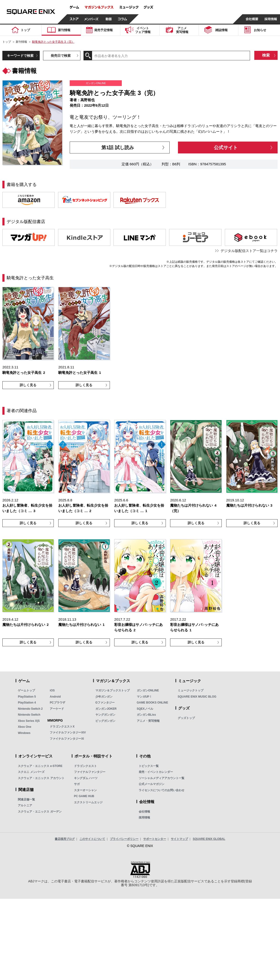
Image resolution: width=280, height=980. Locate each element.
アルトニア (25, 805)
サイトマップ (179, 839)
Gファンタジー (105, 703)
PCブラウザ (57, 703)
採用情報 (144, 818)
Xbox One (25, 727)
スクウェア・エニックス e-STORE (40, 766)
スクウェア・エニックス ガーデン (40, 812)
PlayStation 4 (27, 703)
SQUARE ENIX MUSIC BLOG (197, 697)
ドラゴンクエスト (85, 766)
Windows (24, 733)
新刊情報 (21, 42)
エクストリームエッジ (88, 802)
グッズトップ (186, 718)
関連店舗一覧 (26, 799)
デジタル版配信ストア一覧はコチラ (249, 251)
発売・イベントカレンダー (156, 772)
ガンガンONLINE (148, 690)
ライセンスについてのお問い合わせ (162, 790)
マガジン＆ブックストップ (113, 690)
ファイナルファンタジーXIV (68, 733)
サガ (77, 784)
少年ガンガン (104, 697)
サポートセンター (155, 839)
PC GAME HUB (84, 796)
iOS (52, 690)
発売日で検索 (61, 56)
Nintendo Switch (29, 715)
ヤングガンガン (105, 715)
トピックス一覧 (149, 766)
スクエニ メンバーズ (31, 772)
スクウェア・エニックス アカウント (41, 778)
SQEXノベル (145, 709)
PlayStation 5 (27, 697)
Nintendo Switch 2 (30, 709)
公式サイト (226, 147)
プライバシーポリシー (124, 839)
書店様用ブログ (65, 839)
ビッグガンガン (105, 721)
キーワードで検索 (20, 56)
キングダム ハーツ (86, 778)
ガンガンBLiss (146, 715)
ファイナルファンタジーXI (67, 739)
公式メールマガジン (152, 784)
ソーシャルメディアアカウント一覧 (162, 778)
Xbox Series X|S (29, 721)
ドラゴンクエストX (62, 727)
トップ (7, 42)
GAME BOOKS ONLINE (152, 703)
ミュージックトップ (191, 690)
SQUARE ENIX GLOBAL (209, 839)
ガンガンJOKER (106, 709)
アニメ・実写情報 (148, 721)
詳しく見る (28, 385)
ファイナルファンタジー (90, 772)
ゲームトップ (26, 690)
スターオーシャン (85, 790)
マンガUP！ (145, 697)
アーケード (57, 709)
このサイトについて (92, 839)
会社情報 (144, 812)
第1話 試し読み (118, 147)
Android (55, 697)
